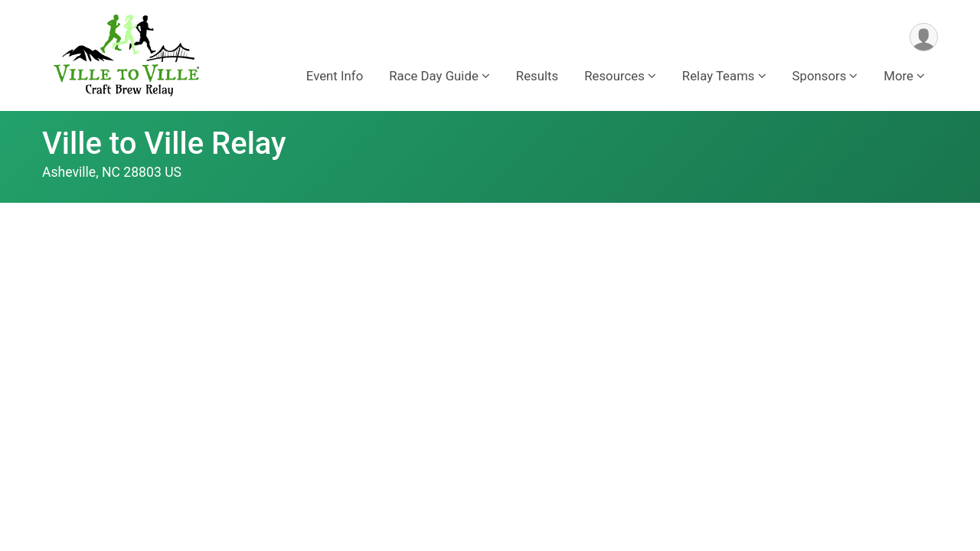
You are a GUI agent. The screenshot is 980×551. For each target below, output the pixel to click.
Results (537, 76)
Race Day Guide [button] (434, 76)
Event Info (335, 76)
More (898, 76)
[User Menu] (924, 37)
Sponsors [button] (820, 76)
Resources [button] (614, 76)
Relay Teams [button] (719, 76)
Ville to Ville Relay (164, 143)
